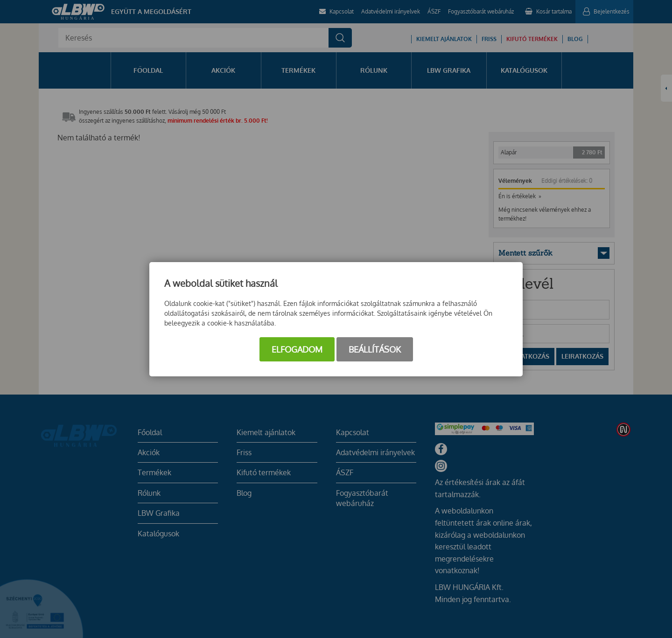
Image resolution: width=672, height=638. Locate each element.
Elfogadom (297, 349)
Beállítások (375, 349)
